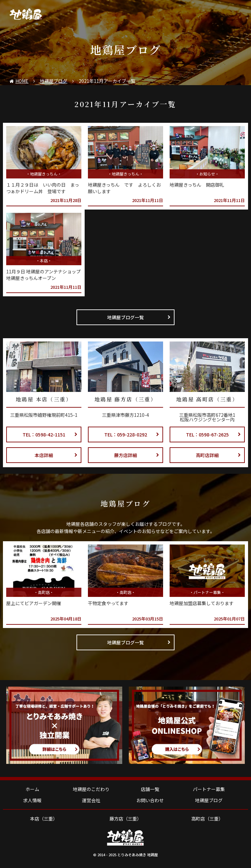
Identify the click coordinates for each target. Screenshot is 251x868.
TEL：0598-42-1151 (50, 434)
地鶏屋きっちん (44, 174)
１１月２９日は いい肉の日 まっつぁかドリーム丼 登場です (43, 188)
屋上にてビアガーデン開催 (34, 603)
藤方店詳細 (137, 455)
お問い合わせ (150, 800)
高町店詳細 (218, 455)
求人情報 (32, 800)
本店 (44, 260)
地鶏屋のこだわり (91, 789)
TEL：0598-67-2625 (214, 434)
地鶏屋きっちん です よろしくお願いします (124, 188)
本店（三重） (44, 819)
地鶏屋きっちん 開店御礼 (197, 185)
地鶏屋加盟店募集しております (202, 603)
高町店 (44, 592)
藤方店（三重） (125, 819)
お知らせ (207, 174)
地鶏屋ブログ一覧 (139, 317)
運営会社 (91, 800)
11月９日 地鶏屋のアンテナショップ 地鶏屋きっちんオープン (43, 275)
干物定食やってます (108, 603)
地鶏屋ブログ (209, 800)
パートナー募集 (207, 592)
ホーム (32, 789)
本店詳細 (56, 455)
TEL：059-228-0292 (132, 434)
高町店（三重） (207, 819)
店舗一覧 (150, 789)
